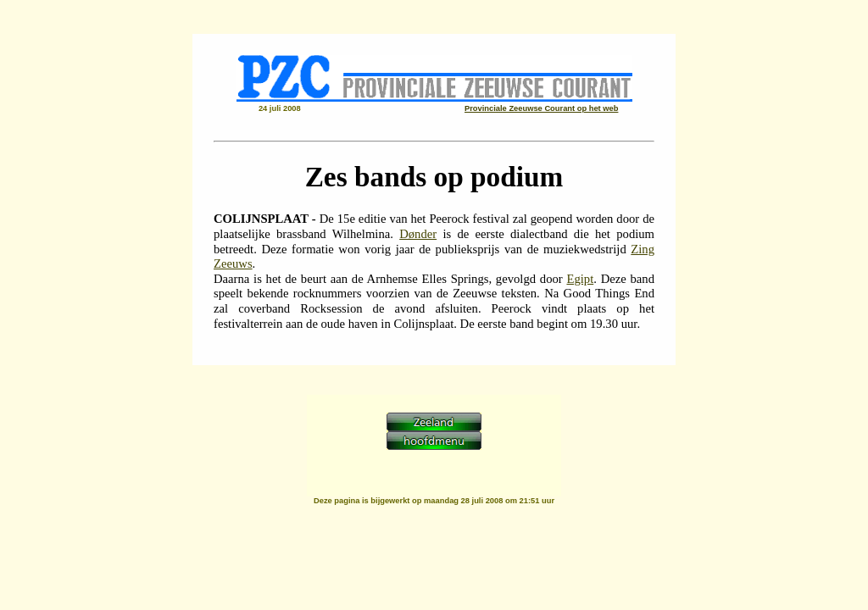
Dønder (418, 234)
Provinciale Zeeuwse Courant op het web (541, 108)
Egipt (580, 279)
